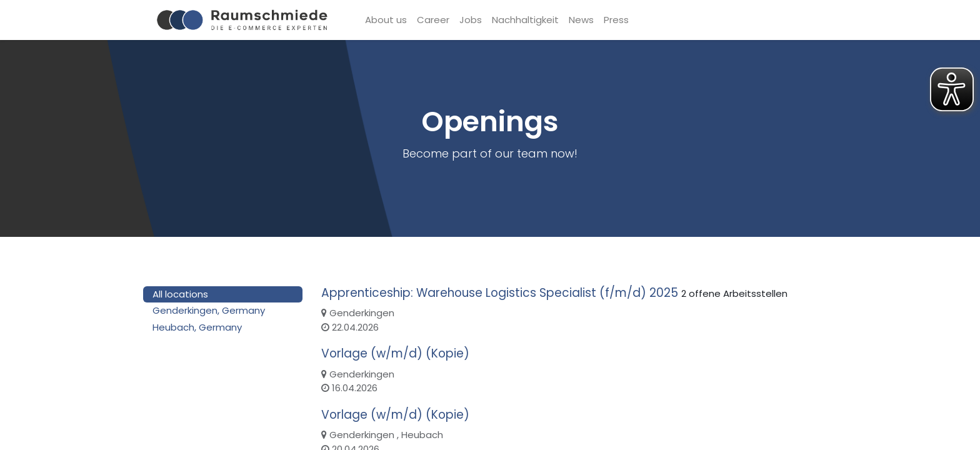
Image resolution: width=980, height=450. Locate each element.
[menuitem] (386, 20)
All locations (180, 294)
